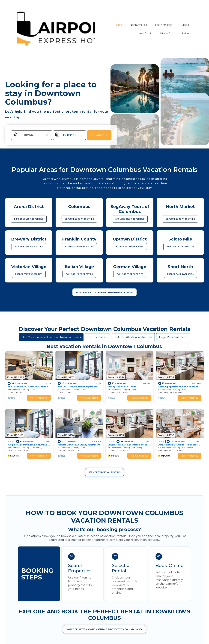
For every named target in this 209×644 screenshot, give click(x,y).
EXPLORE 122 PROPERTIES (79, 274)
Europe (185, 25)
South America (164, 25)
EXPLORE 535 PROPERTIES (130, 247)
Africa (185, 33)
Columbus (18, 392)
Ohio (10, 392)
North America (139, 25)
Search (99, 135)
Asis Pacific (146, 33)
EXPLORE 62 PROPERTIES (180, 274)
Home (118, 25)
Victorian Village (176, 450)
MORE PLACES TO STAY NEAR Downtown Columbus (104, 292)
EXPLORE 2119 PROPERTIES (29, 247)
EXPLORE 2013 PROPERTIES (79, 247)
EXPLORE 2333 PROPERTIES (130, 219)
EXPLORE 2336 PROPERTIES (79, 219)
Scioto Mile (123, 392)
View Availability (39, 398)
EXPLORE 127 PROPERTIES (29, 274)
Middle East (167, 33)
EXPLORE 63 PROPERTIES (130, 274)
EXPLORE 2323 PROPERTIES (180, 219)
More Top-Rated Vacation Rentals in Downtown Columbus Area (104, 629)
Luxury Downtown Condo (122, 387)
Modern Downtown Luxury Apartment (79, 445)
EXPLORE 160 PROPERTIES (180, 247)
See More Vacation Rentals (104, 472)
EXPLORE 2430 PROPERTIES (29, 219)
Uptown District (175, 392)
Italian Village (24, 450)
